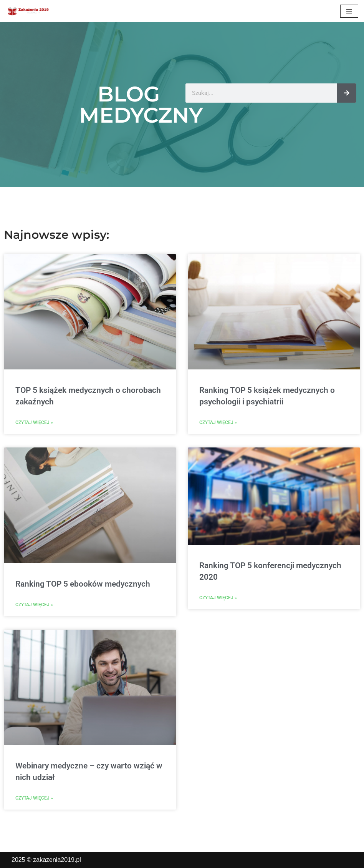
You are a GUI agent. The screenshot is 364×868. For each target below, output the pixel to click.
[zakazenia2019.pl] (29, 11)
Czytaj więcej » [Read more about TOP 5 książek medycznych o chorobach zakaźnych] (34, 422)
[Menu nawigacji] (349, 11)
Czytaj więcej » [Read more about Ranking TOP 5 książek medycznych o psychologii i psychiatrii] (218, 422)
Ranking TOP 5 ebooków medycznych (83, 584)
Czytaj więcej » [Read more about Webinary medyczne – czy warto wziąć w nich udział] (34, 798)
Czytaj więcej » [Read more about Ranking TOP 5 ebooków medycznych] (34, 605)
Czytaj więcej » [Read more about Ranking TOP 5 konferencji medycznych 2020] (218, 598)
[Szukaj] (347, 93)
